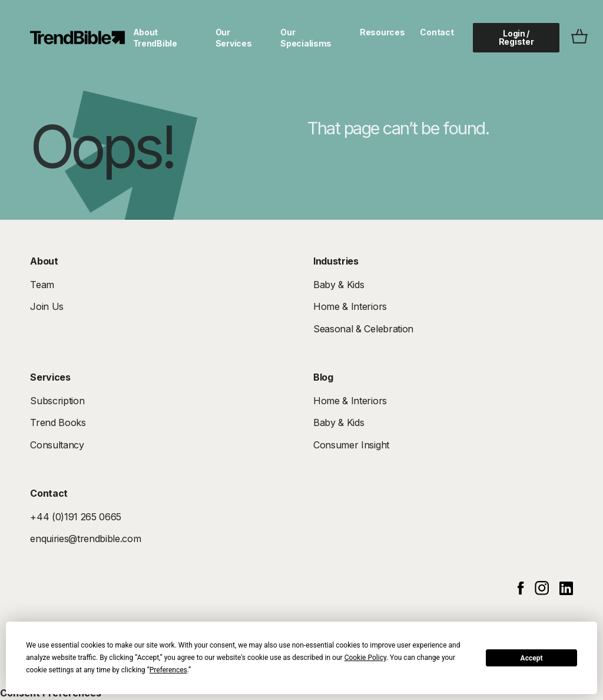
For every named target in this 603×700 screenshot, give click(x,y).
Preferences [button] (168, 670)
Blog (323, 377)
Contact (437, 32)
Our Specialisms (306, 38)
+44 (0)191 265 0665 (76, 517)
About (44, 261)
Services (50, 377)
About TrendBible (155, 38)
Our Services (234, 38)
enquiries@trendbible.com (85, 539)
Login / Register (516, 37)
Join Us (47, 306)
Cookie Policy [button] (365, 658)
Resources (382, 32)
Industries (336, 261)
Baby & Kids (339, 285)
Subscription (57, 401)
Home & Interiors (350, 306)
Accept (532, 658)
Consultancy (57, 445)
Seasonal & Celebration (363, 329)
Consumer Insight (351, 445)
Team (42, 285)
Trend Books (58, 422)
